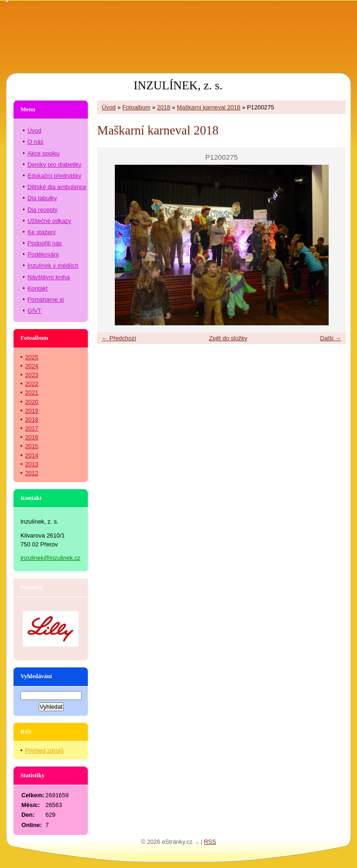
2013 (32, 464)
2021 (32, 393)
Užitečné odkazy (49, 221)
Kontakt (37, 288)
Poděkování (43, 254)
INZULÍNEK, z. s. (178, 85)
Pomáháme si (46, 299)
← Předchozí (119, 338)
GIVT (34, 311)
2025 (32, 357)
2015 (32, 446)
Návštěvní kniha (49, 277)
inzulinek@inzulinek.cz (50, 558)
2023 (32, 375)
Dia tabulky (42, 198)
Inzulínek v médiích (53, 266)
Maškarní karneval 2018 (209, 107)
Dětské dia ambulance (57, 187)
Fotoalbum (136, 107)
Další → (331, 338)
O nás (35, 142)
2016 (32, 437)
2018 (164, 107)
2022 (32, 384)
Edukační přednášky (54, 176)
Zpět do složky (228, 338)
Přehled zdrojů (44, 750)
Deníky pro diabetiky (54, 165)
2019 (32, 411)
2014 (32, 455)
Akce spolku (43, 153)
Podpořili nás (45, 243)
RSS (210, 842)
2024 (32, 366)
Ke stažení (41, 232)
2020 (32, 402)
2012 (32, 473)
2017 (32, 428)
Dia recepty (43, 210)
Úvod (109, 107)
